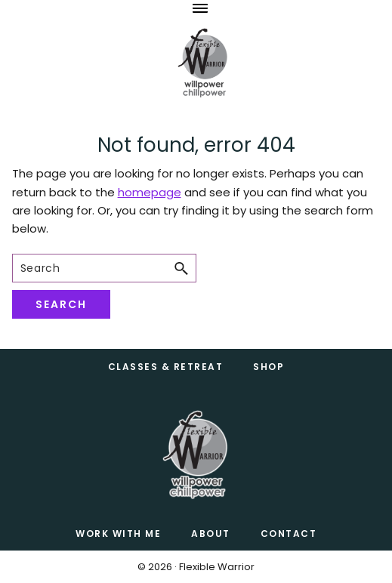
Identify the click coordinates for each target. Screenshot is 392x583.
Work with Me (118, 534)
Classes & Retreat (166, 367)
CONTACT (289, 534)
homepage (150, 192)
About (211, 534)
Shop (269, 367)
